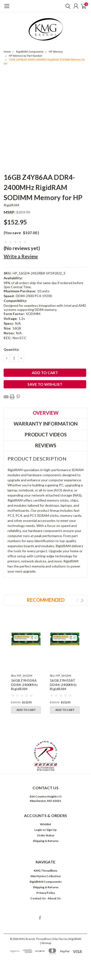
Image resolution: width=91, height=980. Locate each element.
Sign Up (51, 830)
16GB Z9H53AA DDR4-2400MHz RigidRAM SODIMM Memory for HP (26, 689)
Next (82, 600)
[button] (46, 756)
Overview (46, 413)
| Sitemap (46, 943)
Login (38, 830)
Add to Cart (26, 710)
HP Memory (56, 52)
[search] (67, 6)
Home (7, 52)
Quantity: (12, 349)
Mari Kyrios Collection (46, 876)
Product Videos (46, 434)
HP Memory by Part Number (25, 56)
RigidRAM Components (30, 52)
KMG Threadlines (45, 871)
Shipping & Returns (46, 841)
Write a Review (21, 256)
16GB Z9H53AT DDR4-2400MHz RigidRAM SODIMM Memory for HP (65, 689)
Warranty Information (46, 424)
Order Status (46, 835)
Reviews (46, 445)
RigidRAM (11, 205)
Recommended (46, 600)
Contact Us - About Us (45, 898)
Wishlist (46, 824)
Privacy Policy (46, 893)
